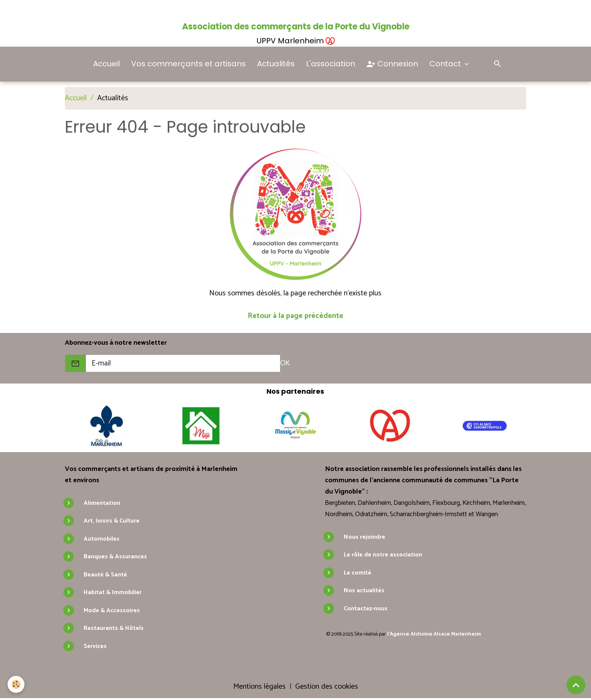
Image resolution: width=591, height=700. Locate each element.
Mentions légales (260, 687)
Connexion (392, 64)
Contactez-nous (366, 609)
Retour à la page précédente (295, 316)
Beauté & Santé (105, 575)
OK (285, 363)
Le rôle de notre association (383, 555)
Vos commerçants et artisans (188, 64)
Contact (446, 64)
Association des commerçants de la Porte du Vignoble (296, 27)
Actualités (276, 64)
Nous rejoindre (364, 537)
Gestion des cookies (327, 687)
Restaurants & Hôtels (114, 628)
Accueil (106, 64)
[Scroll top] (576, 685)
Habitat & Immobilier (113, 592)
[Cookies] (16, 684)
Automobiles (102, 539)
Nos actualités (364, 591)
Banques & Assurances (115, 557)
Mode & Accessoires (112, 611)
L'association (331, 64)
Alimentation (102, 503)
